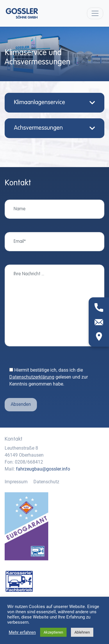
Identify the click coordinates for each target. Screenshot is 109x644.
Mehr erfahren (22, 632)
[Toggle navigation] (95, 13)
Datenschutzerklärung (32, 377)
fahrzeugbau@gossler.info (43, 469)
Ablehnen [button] (82, 632)
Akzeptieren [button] (53, 632)
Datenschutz (46, 482)
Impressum (16, 482)
